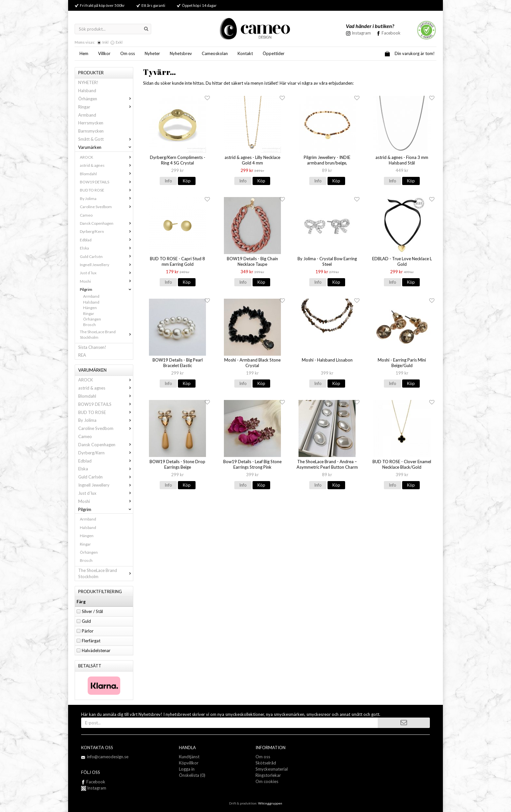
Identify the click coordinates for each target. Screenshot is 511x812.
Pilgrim (106, 289)
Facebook (391, 33)
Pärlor (88, 631)
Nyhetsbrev (181, 53)
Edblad (106, 240)
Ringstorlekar (268, 775)
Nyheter (152, 53)
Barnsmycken (91, 131)
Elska (106, 248)
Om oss (128, 53)
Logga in (187, 769)
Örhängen (106, 99)
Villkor (104, 53)
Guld (86, 621)
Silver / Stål (92, 611)
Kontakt (245, 53)
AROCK (106, 157)
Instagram (94, 788)
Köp (187, 181)
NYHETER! (88, 82)
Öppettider (274, 53)
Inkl (105, 42)
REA (82, 355)
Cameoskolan (215, 53)
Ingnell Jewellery (106, 265)
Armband (87, 115)
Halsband (87, 91)
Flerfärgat (91, 641)
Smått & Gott (106, 139)
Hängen (90, 308)
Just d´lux (106, 273)
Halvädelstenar (96, 650)
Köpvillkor (189, 763)
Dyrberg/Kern (106, 231)
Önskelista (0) (192, 775)
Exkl (119, 42)
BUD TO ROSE (106, 190)
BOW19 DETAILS (106, 182)
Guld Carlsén (106, 256)
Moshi (106, 281)
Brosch (89, 325)
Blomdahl (106, 174)
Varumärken (106, 147)
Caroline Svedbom (106, 207)
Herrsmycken (91, 123)
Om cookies (267, 781)
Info (168, 181)
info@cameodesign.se (108, 757)
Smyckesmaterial (272, 769)
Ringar (106, 107)
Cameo (86, 215)
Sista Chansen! (92, 347)
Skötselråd (266, 763)
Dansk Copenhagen (106, 223)
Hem (84, 53)
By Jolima (106, 199)
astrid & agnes (106, 165)
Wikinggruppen (270, 803)
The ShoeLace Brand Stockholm (106, 335)
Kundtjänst (189, 757)
